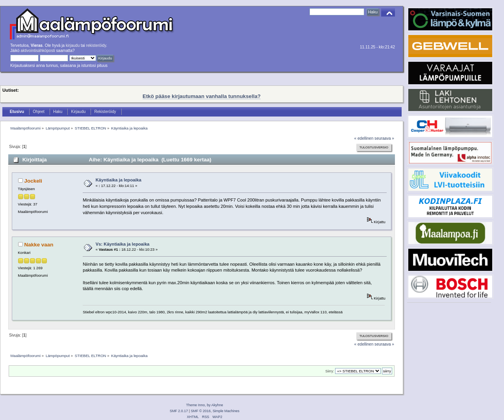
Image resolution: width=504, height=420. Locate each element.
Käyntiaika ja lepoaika (119, 180)
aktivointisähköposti (38, 51)
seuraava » (384, 138)
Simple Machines (226, 411)
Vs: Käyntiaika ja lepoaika (123, 244)
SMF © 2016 (201, 411)
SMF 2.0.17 (179, 411)
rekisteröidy (96, 45)
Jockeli (33, 181)
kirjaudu (73, 45)
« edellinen (364, 138)
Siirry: (330, 371)
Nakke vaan (39, 245)
